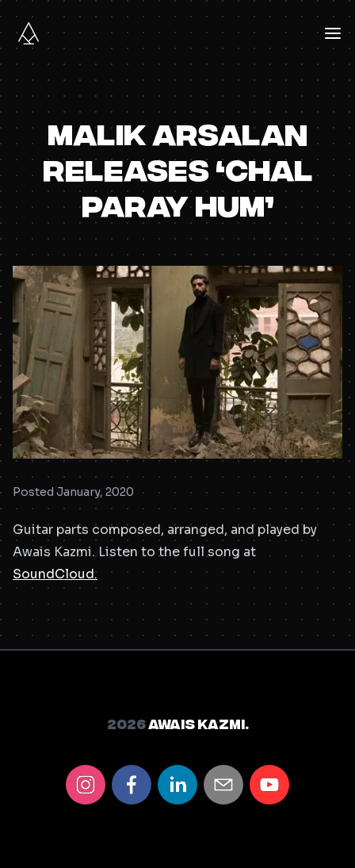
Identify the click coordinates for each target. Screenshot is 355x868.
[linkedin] (177, 785)
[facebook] (132, 785)
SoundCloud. (55, 574)
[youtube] (269, 785)
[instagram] (86, 785)
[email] (223, 785)
